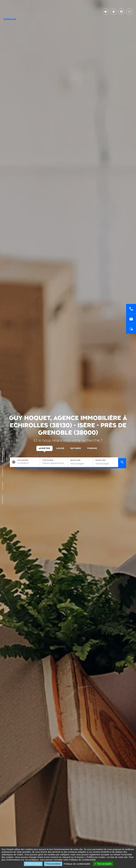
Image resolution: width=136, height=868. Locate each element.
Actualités (2, 472)
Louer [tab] (60, 448)
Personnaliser (53, 864)
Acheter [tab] (44, 448)
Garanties (2, 499)
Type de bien (48, 460)
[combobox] (54, 463)
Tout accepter (103, 864)
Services (2, 486)
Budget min (75, 460)
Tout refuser (33, 864)
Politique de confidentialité (82, 860)
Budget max (101, 460)
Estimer (76, 448)
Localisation (23, 460)
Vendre (92, 448)
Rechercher (2, 456)
